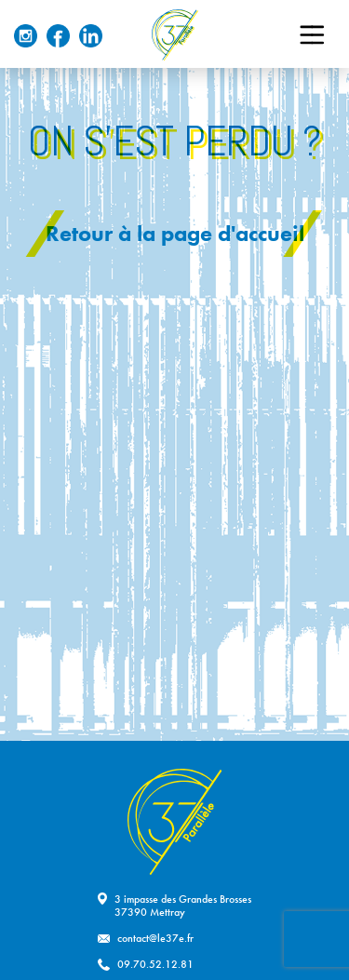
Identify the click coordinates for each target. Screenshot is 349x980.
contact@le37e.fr (155, 938)
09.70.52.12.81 (155, 964)
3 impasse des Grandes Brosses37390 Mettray (183, 906)
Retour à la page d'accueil (175, 233)
